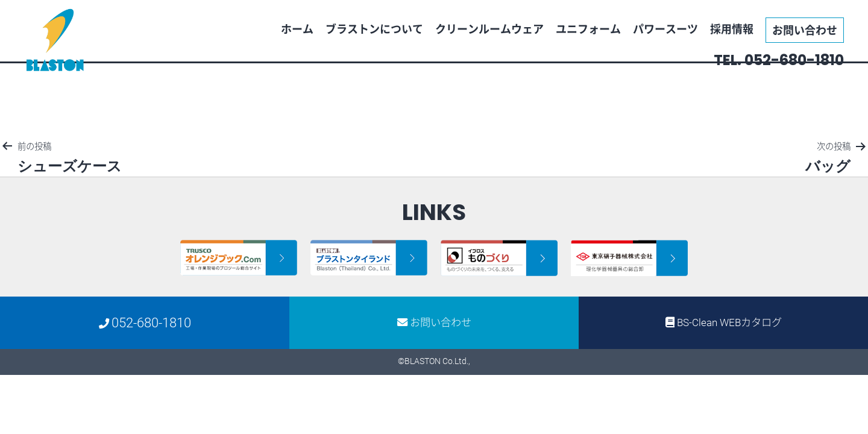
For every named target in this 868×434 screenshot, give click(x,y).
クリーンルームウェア (489, 29)
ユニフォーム (588, 29)
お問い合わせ (805, 30)
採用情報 (732, 29)
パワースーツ (665, 29)
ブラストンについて (374, 29)
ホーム (297, 29)
